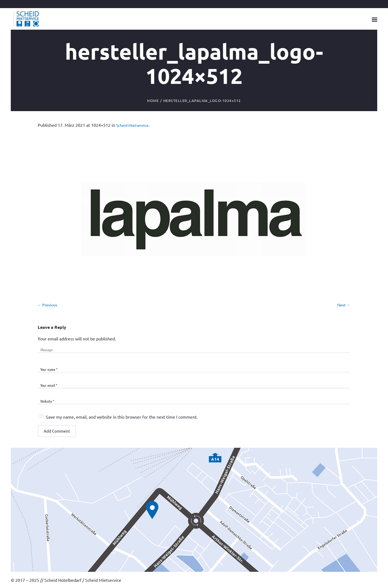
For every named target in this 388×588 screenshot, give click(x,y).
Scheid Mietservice (132, 125)
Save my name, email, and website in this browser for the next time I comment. (122, 417)
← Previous (47, 305)
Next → (344, 305)
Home (153, 100)
